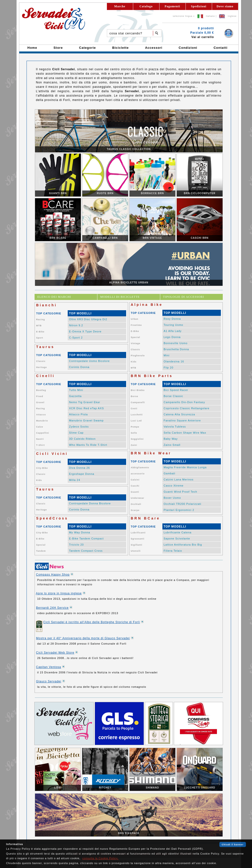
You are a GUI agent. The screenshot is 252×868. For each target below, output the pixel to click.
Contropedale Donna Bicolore (90, 503)
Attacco (41, 415)
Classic (135, 349)
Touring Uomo (173, 325)
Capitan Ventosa (49, 667)
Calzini (135, 480)
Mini (167, 355)
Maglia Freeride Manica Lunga (185, 467)
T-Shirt (40, 445)
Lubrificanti (138, 533)
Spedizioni (199, 6)
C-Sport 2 (76, 338)
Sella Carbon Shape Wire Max (185, 433)
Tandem (41, 551)
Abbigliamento (140, 468)
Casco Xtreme (174, 486)
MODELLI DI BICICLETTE (120, 297)
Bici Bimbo (138, 390)
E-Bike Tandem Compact (86, 539)
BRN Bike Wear (151, 453)
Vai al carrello (203, 37)
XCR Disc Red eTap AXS (86, 408)
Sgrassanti (138, 539)
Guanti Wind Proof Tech (180, 492)
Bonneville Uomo (176, 343)
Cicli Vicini (52, 454)
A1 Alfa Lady (173, 331)
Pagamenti (172, 6)
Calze (40, 427)
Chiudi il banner (233, 844)
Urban (135, 319)
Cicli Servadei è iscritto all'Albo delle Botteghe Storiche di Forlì (92, 622)
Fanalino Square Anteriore (182, 420)
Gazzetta (75, 396)
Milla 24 (75, 480)
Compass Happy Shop (53, 575)
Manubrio (42, 421)
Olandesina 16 (174, 361)
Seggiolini (137, 439)
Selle (134, 433)
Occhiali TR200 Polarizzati (182, 504)
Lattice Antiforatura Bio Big (183, 545)
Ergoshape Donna (82, 474)
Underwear (138, 498)
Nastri (40, 439)
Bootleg (41, 390)
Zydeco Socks (79, 427)
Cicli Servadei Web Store (55, 653)
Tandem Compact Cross (86, 551)
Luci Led (136, 421)
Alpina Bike (147, 305)
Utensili (136, 551)
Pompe (135, 427)
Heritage (41, 367)
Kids (134, 362)
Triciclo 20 (76, 545)
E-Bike (40, 332)
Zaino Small (172, 445)
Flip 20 (168, 368)
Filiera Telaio (173, 551)
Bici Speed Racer (176, 390)
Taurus (45, 347)
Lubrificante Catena (177, 532)
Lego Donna (172, 337)
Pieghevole (138, 356)
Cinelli (45, 376)
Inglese (232, 16)
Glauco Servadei (49, 681)
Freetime (136, 325)
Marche (120, 6)
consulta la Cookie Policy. (100, 858)
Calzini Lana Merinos (179, 479)
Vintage (135, 343)
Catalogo (146, 6)
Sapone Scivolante (177, 539)
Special (135, 337)
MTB (39, 326)
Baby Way (171, 439)
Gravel (40, 402)
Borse (135, 396)
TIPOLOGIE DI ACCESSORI (184, 297)
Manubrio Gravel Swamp (86, 420)
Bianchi (47, 305)
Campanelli (138, 402)
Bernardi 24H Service (52, 608)
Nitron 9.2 (76, 325)
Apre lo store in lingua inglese (59, 593)
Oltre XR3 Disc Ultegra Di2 (88, 319)
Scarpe (135, 510)
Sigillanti (137, 545)
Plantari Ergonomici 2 (179, 510)
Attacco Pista (78, 414)
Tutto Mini (76, 390)
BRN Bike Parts (152, 376)
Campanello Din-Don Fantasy (184, 402)
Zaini (134, 445)
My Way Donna (79, 532)
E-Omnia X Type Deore (85, 331)
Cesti (134, 409)
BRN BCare (145, 518)
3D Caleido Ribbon (82, 439)
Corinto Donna (79, 367)
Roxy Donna (172, 319)
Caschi (135, 486)
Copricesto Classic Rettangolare (187, 408)
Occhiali (136, 504)
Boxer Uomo (172, 498)
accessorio (138, 474)
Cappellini (42, 433)
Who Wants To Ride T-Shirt (88, 445)
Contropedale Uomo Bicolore (89, 361)
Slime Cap (76, 433)
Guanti (135, 492)
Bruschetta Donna (176, 349)
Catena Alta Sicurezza (179, 414)
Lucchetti (137, 415)
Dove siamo (225, 6)
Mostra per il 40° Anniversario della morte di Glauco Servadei (83, 638)
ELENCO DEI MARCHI (54, 297)
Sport (40, 338)
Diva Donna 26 (79, 468)
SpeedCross (52, 518)
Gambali (169, 473)
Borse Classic (173, 396)
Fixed (40, 396)
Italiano (210, 16)
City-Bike (42, 468)
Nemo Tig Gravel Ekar (84, 402)
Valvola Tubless (175, 427)
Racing (40, 319)
